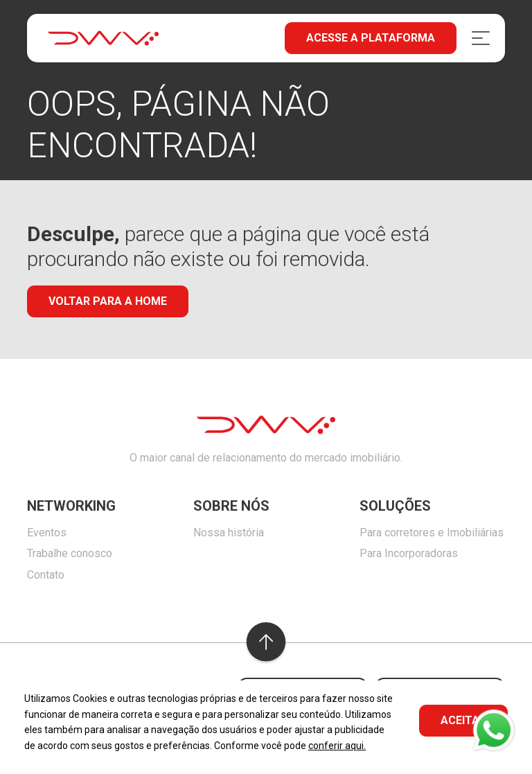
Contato (46, 575)
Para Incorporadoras (409, 553)
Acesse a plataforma (371, 38)
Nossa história (229, 533)
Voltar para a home (108, 301)
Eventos (47, 533)
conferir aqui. (337, 746)
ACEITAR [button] (463, 720)
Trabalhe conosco (70, 553)
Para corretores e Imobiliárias (432, 533)
